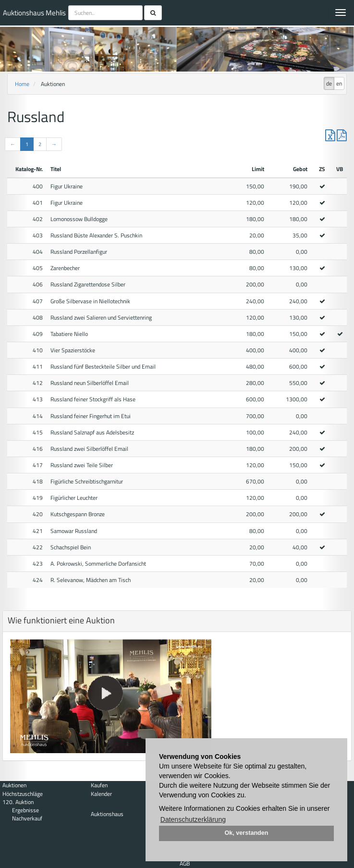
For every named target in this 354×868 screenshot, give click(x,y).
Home (22, 84)
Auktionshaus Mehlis (34, 13)
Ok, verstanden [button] (247, 833)
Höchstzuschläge (23, 794)
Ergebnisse (25, 810)
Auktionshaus (107, 814)
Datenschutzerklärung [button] (193, 819)
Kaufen (99, 785)
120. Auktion (18, 802)
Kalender (101, 794)
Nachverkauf (27, 818)
